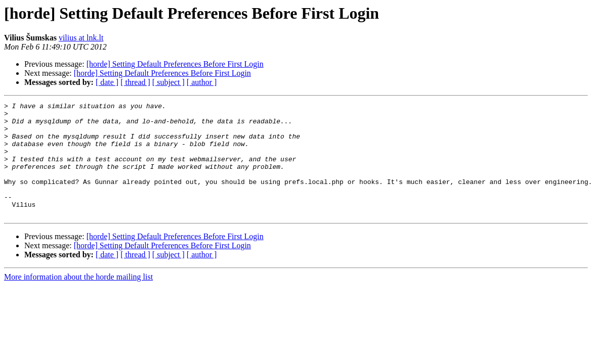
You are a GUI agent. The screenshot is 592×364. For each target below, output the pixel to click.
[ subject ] (168, 82)
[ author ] (202, 82)
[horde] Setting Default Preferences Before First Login (175, 64)
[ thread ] (135, 82)
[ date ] (107, 82)
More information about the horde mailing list (78, 300)
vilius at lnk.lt (81, 38)
